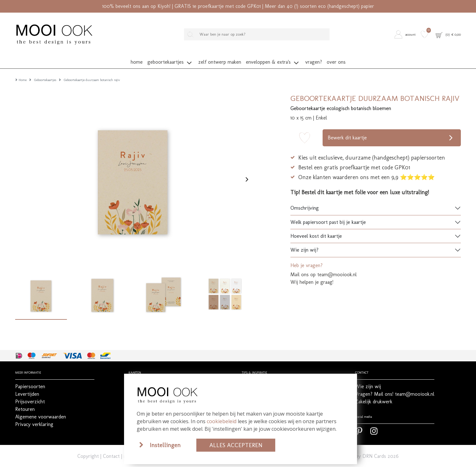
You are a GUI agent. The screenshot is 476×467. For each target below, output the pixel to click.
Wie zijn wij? (304, 242)
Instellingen (165, 445)
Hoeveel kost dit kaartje (316, 228)
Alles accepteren (236, 445)
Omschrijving (305, 200)
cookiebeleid (222, 421)
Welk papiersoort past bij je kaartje (328, 214)
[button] (406, 34)
